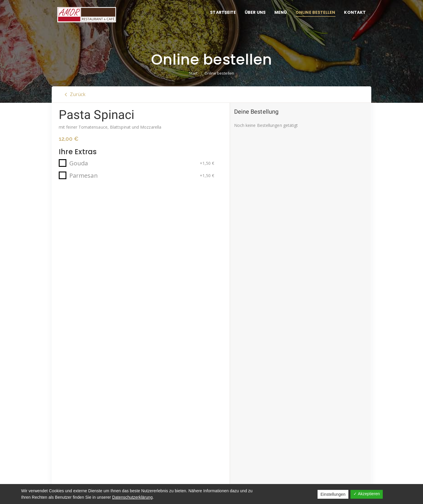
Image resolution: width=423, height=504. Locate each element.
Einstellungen (333, 494)
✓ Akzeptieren (367, 494)
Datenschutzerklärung (132, 497)
